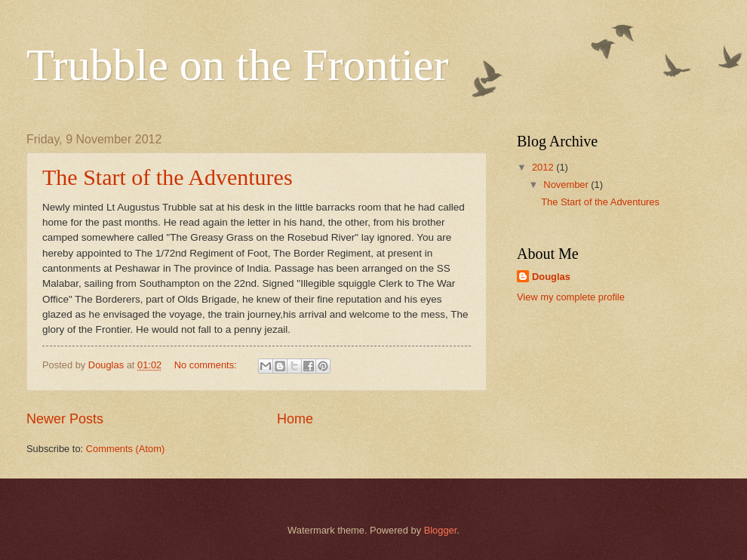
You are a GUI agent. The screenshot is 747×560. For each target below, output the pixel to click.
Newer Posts (65, 419)
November (567, 185)
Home (295, 419)
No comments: (207, 365)
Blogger (441, 530)
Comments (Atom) (125, 449)
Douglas (551, 277)
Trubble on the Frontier (237, 65)
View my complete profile (571, 297)
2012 (544, 167)
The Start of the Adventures (168, 177)
